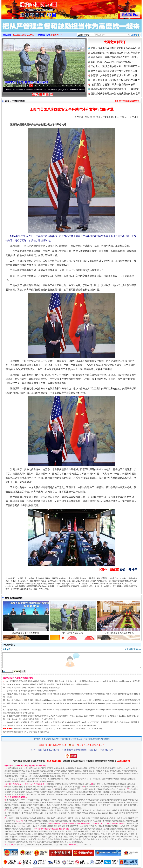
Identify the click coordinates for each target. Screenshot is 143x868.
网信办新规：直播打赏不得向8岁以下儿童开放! (115, 57)
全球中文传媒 (26, 8)
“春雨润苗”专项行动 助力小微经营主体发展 (113, 84)
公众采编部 (46, 739)
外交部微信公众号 (111, 117)
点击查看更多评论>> (133, 649)
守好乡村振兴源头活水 (73, 634)
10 (63, 86)
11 (67, 86)
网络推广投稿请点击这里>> (127, 101)
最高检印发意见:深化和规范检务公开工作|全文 (115, 89)
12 (71, 86)
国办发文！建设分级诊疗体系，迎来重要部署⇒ (115, 66)
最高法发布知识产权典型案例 (26, 634)
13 (75, 86)
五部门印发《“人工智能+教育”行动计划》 (112, 62)
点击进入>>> (56, 35)
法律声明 (56, 739)
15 (83, 86)
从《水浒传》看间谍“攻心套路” (15, 90)
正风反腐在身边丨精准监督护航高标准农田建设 (115, 80)
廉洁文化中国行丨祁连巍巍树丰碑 (46, 90)
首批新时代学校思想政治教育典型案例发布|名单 (115, 94)
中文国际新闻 (18, 101)
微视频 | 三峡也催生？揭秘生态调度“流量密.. (81, 90)
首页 (7, 101)
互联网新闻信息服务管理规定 (48, 688)
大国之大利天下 (115, 42)
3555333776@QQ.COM (23, 35)
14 (79, 86)
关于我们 (37, 739)
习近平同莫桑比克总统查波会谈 (120, 634)
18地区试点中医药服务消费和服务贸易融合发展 (115, 48)
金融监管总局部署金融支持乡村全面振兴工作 (114, 71)
